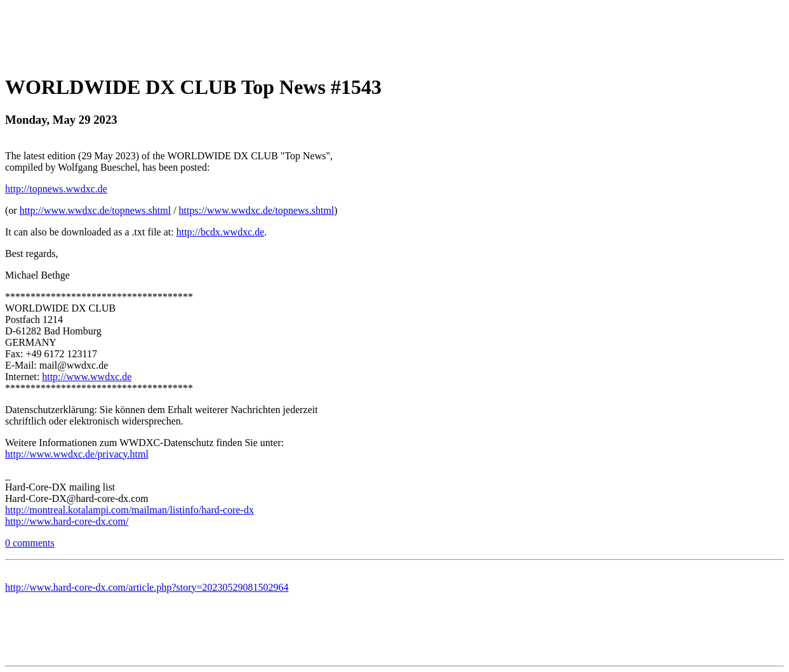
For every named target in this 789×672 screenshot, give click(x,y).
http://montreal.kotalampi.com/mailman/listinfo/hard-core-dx (129, 510)
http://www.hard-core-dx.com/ (67, 521)
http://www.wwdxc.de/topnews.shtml (96, 210)
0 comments (30, 543)
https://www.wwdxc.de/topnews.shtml (257, 210)
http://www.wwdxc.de (87, 377)
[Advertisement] (395, 34)
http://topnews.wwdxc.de (56, 189)
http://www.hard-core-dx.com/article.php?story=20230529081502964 (147, 587)
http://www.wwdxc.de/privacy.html (77, 454)
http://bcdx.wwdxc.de (221, 232)
